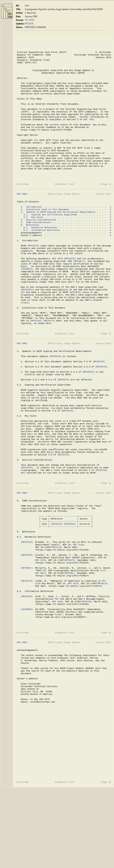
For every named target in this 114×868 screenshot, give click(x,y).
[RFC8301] (69, 576)
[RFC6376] (33, 268)
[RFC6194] (27, 317)
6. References (30, 245)
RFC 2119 (78, 599)
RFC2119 (56, 602)
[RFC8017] (78, 285)
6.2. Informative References (41, 251)
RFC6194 (86, 662)
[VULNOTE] (27, 294)
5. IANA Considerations (36, 242)
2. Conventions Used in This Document (45, 228)
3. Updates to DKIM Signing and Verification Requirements (58, 231)
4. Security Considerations (38, 239)
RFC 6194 (57, 662)
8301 (27, 6)
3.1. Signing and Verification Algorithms (50, 234)
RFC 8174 (72, 642)
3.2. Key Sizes (33, 236)
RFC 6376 (57, 282)
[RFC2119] (36, 351)
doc (6, 8)
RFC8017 (69, 630)
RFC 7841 (88, 129)
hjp (3, 6)
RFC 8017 (40, 630)
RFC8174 (101, 642)
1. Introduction (31, 225)
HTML (32, 20)
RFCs (8, 11)
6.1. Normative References (40, 248)
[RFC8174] (48, 351)
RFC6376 (29, 24)
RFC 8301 (10, 16)
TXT (27, 20)
